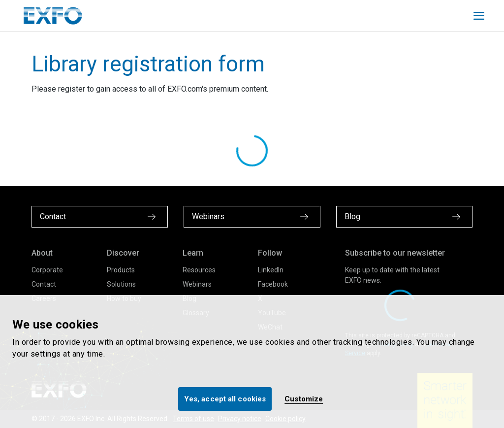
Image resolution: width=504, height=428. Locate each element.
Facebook (273, 284)
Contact (44, 284)
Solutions (121, 284)
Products (121, 270)
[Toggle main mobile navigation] (479, 16)
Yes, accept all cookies (225, 399)
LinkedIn (271, 270)
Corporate (47, 270)
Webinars (197, 284)
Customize (304, 399)
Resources (199, 270)
